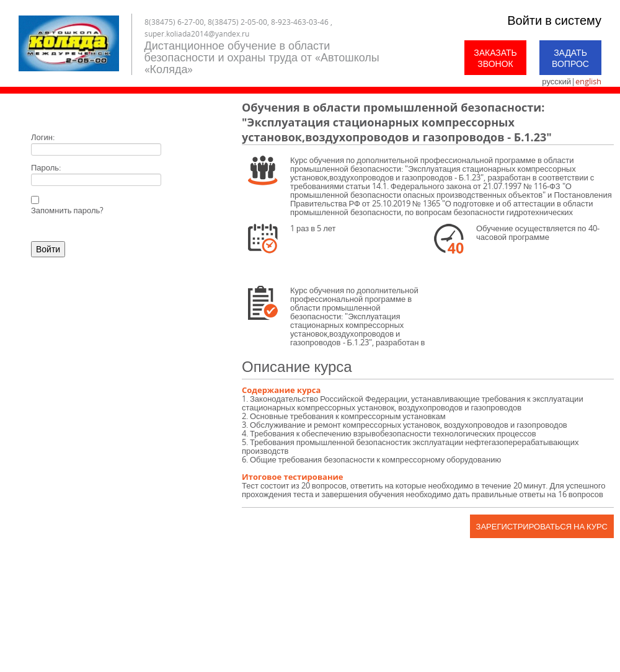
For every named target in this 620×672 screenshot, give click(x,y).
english (588, 81)
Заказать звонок (495, 58)
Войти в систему (554, 20)
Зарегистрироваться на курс (542, 526)
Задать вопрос (570, 58)
